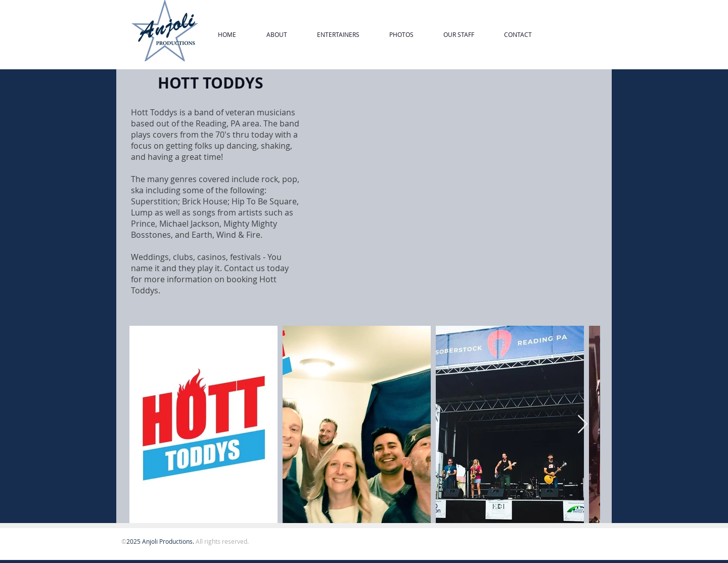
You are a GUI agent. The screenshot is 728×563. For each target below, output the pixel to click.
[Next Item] (583, 425)
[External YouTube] (457, 193)
